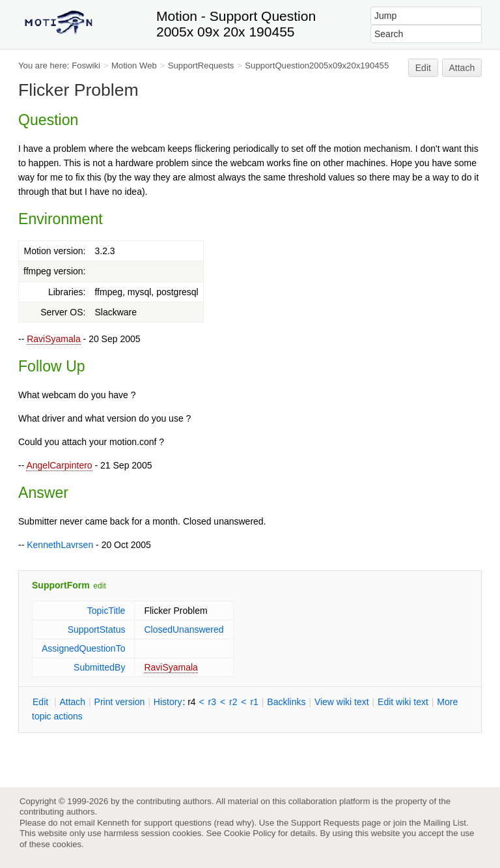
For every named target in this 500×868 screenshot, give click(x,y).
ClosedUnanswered (184, 629)
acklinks (286, 702)
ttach (72, 702)
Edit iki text (403, 702)
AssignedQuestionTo (83, 648)
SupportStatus (97, 629)
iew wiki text (342, 702)
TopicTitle (106, 611)
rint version (120, 702)
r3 (212, 702)
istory (168, 702)
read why (234, 823)
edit (99, 586)
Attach (462, 68)
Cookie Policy (250, 833)
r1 (254, 702)
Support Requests (325, 823)
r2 (233, 702)
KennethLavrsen (60, 545)
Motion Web (134, 65)
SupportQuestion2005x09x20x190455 (317, 65)
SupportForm (61, 585)
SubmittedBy (99, 667)
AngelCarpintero (59, 465)
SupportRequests (201, 65)
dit (42, 702)
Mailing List (445, 823)
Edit (423, 68)
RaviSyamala (53, 339)
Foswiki (86, 65)
